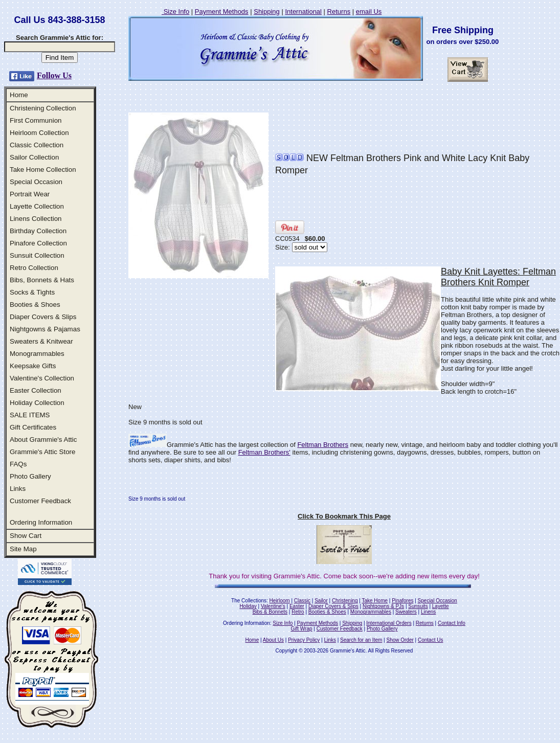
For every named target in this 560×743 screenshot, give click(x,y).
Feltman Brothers (323, 445)
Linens (428, 612)
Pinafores (402, 601)
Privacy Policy (304, 640)
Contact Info (452, 623)
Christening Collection (43, 108)
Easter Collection (36, 390)
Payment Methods (222, 12)
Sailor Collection (34, 157)
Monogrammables (37, 354)
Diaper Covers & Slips (43, 317)
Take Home (375, 601)
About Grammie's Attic (43, 440)
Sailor (321, 601)
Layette (441, 606)
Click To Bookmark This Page (344, 516)
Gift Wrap (302, 629)
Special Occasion (36, 182)
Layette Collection (37, 206)
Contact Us (430, 640)
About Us (273, 640)
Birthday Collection (38, 231)
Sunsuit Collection (37, 255)
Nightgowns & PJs (383, 606)
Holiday (248, 606)
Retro (298, 612)
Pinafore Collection (38, 243)
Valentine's (273, 606)
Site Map (23, 549)
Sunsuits (418, 606)
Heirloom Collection (39, 133)
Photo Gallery (30, 476)
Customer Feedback (40, 501)
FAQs (18, 464)
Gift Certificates (33, 427)
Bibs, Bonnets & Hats (42, 280)
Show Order (400, 640)
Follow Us (54, 75)
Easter (297, 606)
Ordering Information (41, 522)
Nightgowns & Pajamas (45, 329)
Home (19, 95)
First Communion (36, 120)
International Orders (389, 623)
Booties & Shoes (35, 305)
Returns (339, 12)
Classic (302, 601)
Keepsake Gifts (33, 366)
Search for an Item (361, 640)
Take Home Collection (43, 170)
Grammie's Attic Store (42, 452)
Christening (345, 601)
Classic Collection (37, 145)
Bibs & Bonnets (270, 612)
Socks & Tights (32, 292)
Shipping (267, 12)
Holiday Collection (37, 403)
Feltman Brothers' (264, 452)
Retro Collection (34, 268)
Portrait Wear (30, 194)
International (303, 12)
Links (18, 489)
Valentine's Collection (42, 378)
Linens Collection (36, 219)
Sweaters (406, 612)
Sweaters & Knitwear (41, 341)
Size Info (175, 12)
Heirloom (280, 601)
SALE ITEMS (30, 415)
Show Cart (26, 536)
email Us (369, 12)
